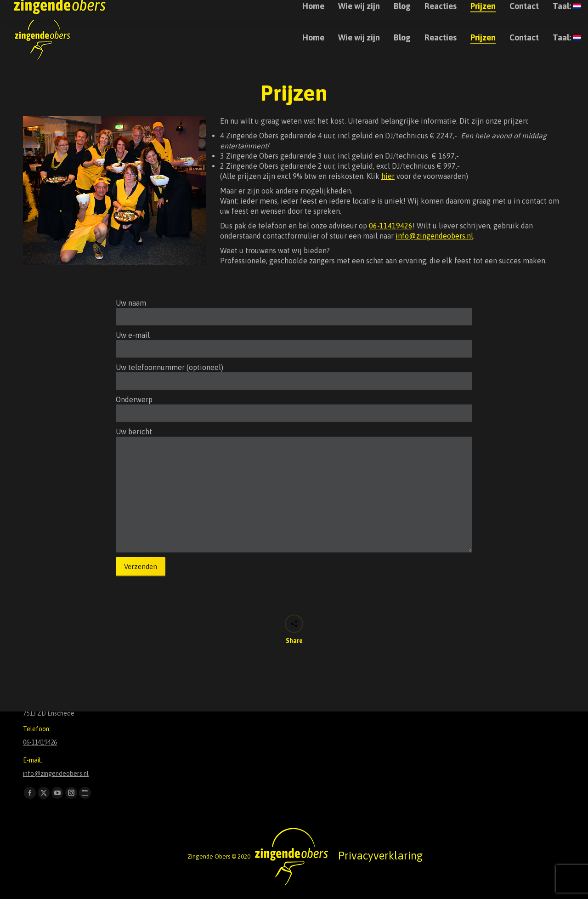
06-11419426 (391, 226)
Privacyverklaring (380, 856)
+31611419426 (449, 9)
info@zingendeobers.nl (508, 9)
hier (388, 176)
